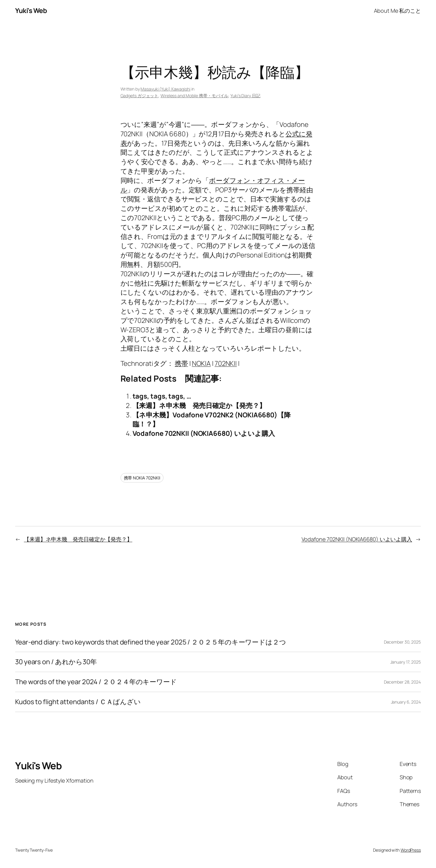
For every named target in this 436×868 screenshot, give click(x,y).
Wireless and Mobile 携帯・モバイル (194, 96)
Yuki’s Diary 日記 (245, 96)
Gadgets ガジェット (140, 96)
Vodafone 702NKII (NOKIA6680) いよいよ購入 (204, 433)
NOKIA (201, 363)
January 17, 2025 (406, 662)
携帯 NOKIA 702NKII (142, 478)
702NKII (226, 363)
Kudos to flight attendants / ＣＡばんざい (78, 702)
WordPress (411, 850)
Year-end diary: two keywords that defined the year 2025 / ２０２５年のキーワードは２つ (151, 642)
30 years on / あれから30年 (56, 662)
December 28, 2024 (402, 682)
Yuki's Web (31, 11)
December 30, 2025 (402, 642)
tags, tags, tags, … (162, 396)
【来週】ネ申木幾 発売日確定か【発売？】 (199, 406)
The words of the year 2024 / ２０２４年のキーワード (96, 682)
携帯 (181, 363)
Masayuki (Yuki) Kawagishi (165, 89)
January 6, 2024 (406, 702)
